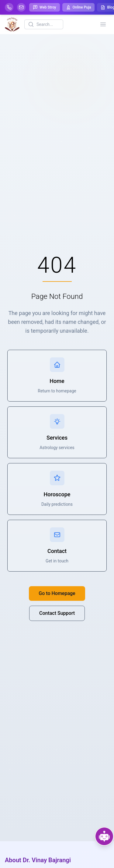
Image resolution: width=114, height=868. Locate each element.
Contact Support (57, 613)
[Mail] (21, 7)
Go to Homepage (57, 593)
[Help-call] (9, 7)
